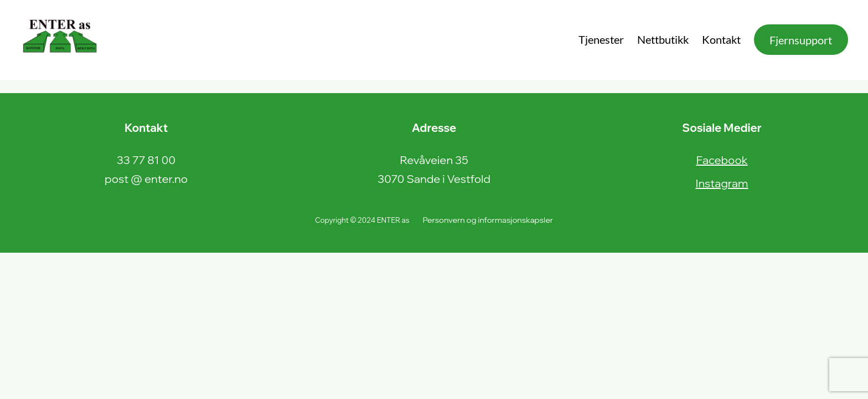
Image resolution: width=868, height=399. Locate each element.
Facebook (722, 160)
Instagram (722, 183)
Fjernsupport (801, 40)
